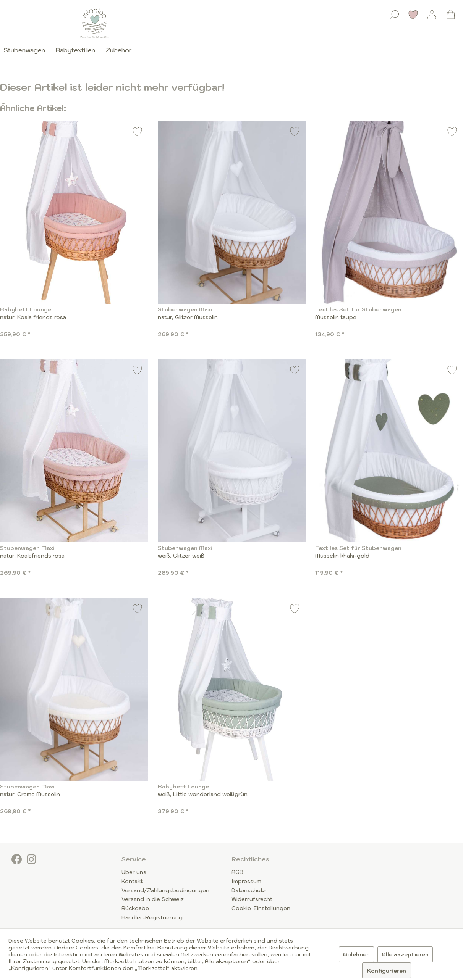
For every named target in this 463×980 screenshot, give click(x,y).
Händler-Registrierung (152, 917)
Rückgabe (135, 908)
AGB (237, 872)
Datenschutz (249, 890)
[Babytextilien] (75, 50)
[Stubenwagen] (27, 50)
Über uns (134, 872)
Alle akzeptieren (405, 954)
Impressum (246, 881)
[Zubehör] (119, 50)
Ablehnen (356, 954)
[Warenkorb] (451, 15)
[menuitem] (395, 13)
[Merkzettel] (413, 15)
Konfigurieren (387, 971)
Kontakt (132, 881)
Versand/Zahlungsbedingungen (165, 890)
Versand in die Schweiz (153, 899)
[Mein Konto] (432, 15)
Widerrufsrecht (252, 899)
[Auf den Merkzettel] (138, 133)
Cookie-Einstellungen (261, 908)
